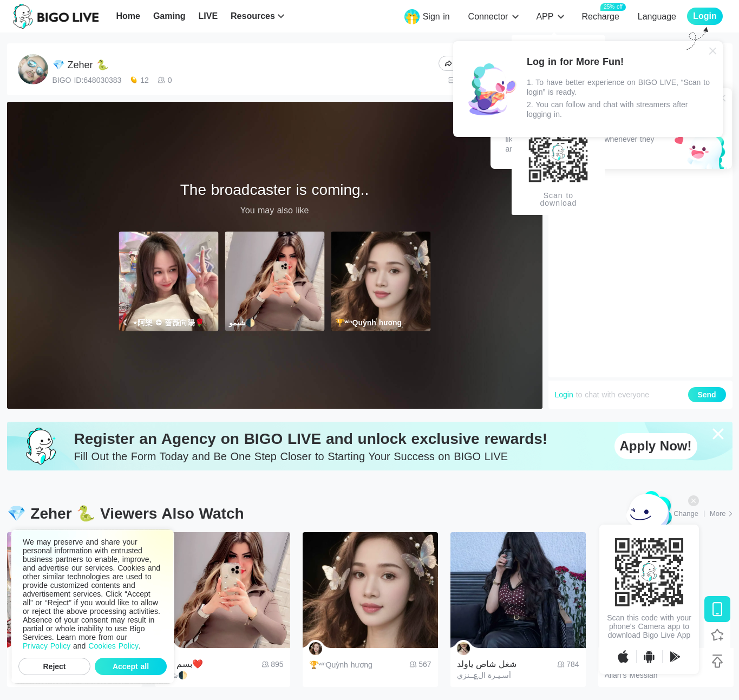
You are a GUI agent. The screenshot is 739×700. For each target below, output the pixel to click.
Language (657, 17)
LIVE (208, 16)
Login (564, 395)
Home (128, 16)
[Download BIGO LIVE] (717, 609)
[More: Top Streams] (721, 514)
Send (707, 395)
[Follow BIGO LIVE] (717, 635)
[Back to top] (717, 661)
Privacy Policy (47, 646)
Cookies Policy (113, 646)
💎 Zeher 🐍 (80, 65)
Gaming (169, 16)
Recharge (600, 16)
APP (545, 17)
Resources (253, 16)
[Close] (713, 51)
